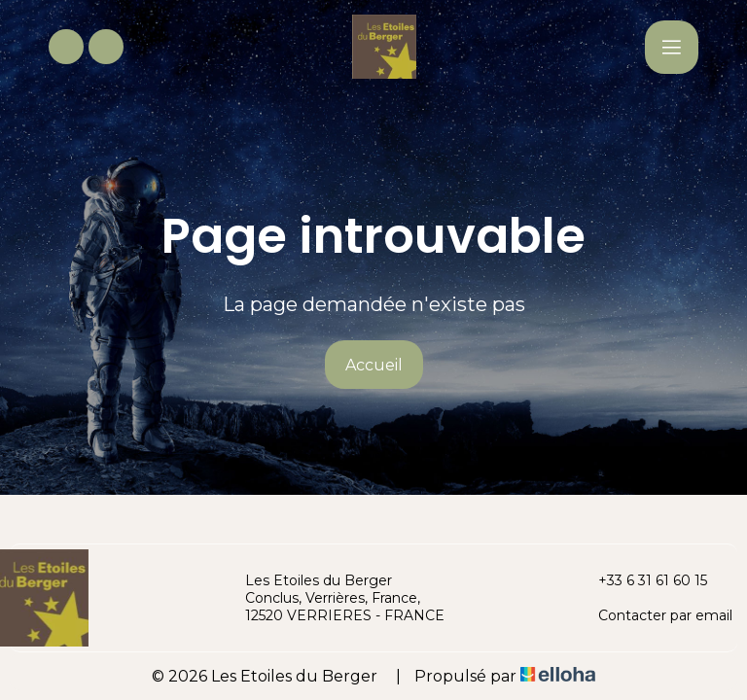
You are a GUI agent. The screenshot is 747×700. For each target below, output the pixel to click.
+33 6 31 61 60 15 (641, 580)
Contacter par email (654, 615)
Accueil (374, 365)
